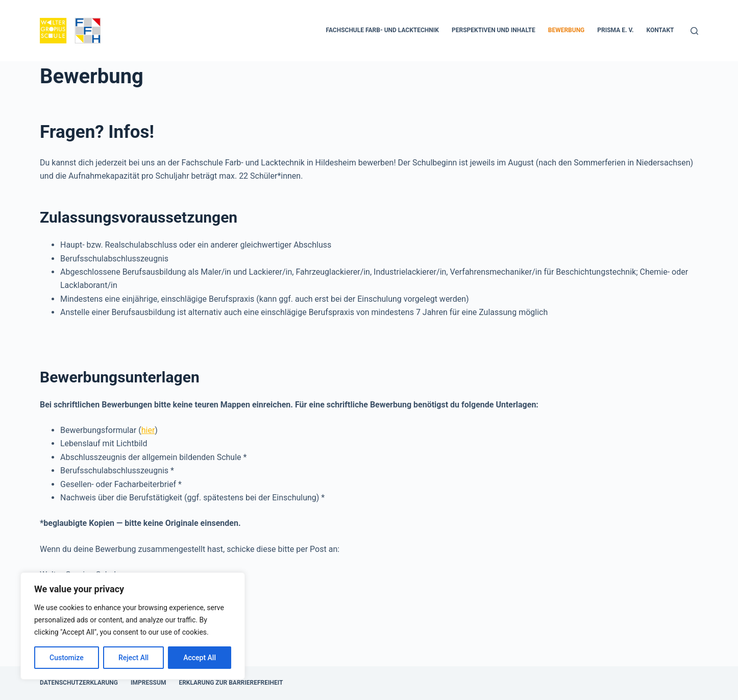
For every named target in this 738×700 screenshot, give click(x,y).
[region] (133, 626)
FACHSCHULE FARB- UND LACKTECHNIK (382, 30)
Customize (67, 658)
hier (148, 430)
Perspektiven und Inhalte (494, 30)
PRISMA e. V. (615, 30)
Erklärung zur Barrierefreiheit (231, 683)
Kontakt (660, 30)
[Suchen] (694, 31)
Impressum (148, 683)
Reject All (133, 658)
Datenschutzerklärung (79, 683)
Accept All (200, 658)
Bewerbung (567, 30)
